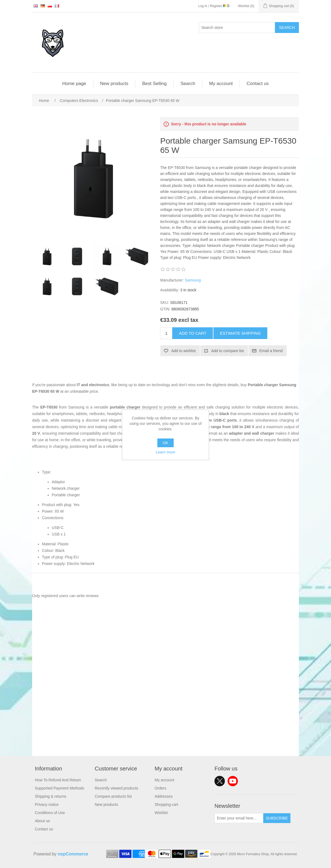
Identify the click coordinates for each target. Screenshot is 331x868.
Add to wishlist (183, 351)
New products (114, 84)
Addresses (164, 796)
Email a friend (271, 351)
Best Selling (154, 84)
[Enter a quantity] (166, 333)
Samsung (193, 280)
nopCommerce (73, 854)
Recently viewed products (117, 788)
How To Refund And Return (58, 780)
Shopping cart (166, 805)
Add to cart (193, 333)
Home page (74, 84)
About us (42, 821)
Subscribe (277, 818)
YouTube (233, 781)
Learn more (165, 452)
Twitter (220, 781)
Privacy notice (47, 805)
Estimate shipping (240, 333)
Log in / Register (214, 6)
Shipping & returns (50, 796)
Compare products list (113, 796)
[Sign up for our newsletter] (239, 818)
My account (221, 84)
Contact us (258, 84)
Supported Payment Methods (59, 788)
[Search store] (237, 28)
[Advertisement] (165, 718)
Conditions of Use (50, 813)
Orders (160, 788)
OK (165, 443)
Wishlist (161, 813)
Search (287, 28)
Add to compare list (228, 351)
